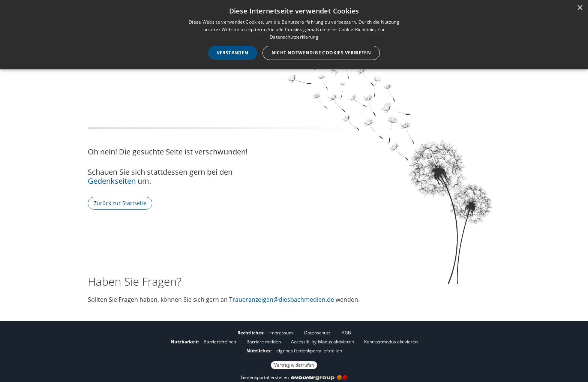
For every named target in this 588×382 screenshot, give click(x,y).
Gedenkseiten (112, 181)
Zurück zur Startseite (120, 203)
